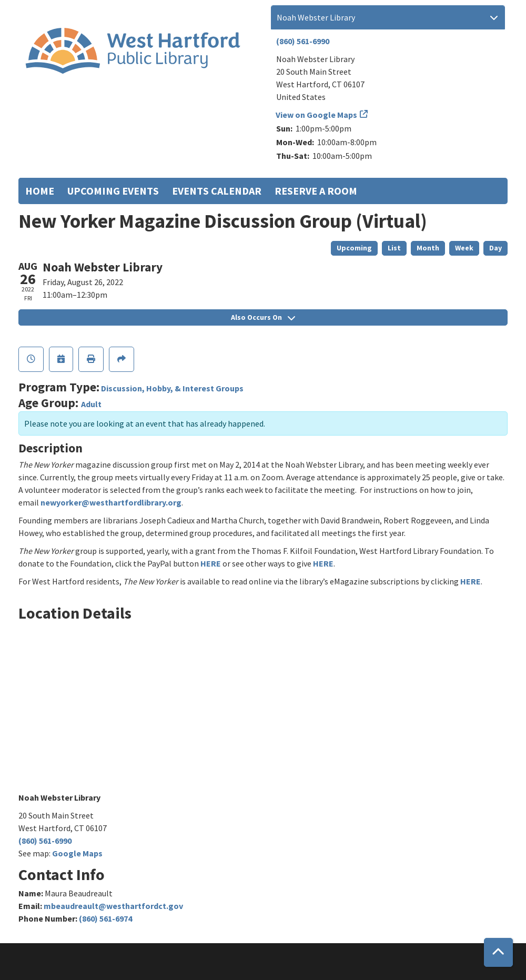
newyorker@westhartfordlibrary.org (111, 502)
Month (428, 248)
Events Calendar (217, 191)
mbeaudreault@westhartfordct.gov (113, 906)
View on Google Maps (317, 115)
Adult (91, 404)
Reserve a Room (316, 191)
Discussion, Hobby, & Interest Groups (172, 388)
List (394, 248)
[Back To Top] (498, 952)
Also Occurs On (263, 317)
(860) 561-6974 (105, 918)
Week (464, 248)
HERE (211, 563)
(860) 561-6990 (303, 41)
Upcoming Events (113, 191)
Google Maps (77, 853)
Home (40, 191)
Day (495, 248)
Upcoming (354, 248)
